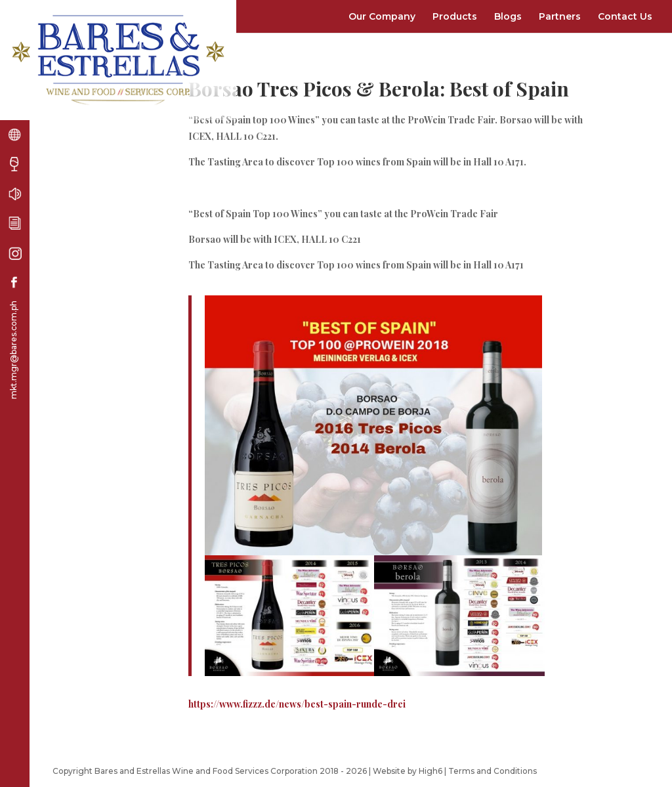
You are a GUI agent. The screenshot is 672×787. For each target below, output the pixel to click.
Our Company (382, 16)
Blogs (508, 16)
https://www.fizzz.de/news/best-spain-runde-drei (297, 704)
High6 (430, 771)
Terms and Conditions (493, 771)
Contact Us (625, 16)
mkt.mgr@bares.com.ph (13, 350)
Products (455, 16)
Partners (560, 16)
